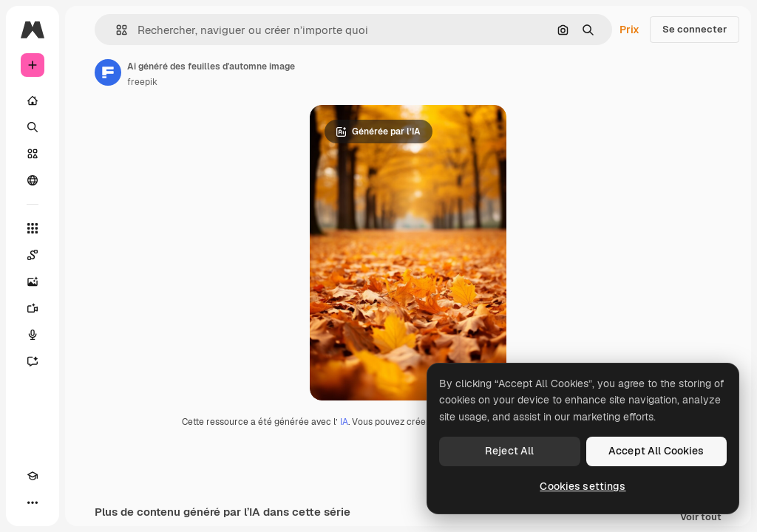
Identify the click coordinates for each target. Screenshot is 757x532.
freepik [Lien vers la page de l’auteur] (142, 82)
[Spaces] (33, 255)
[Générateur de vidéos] (33, 308)
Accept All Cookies (656, 451)
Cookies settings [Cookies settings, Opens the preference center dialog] (583, 486)
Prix (629, 30)
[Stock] (33, 154)
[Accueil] (33, 100)
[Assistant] (33, 361)
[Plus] (33, 502)
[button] (116, 30)
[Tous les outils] (33, 228)
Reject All (509, 451)
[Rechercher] (33, 127)
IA (344, 422)
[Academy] (33, 476)
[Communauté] (33, 180)
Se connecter (695, 29)
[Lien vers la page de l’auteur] (108, 72)
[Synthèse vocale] (33, 335)
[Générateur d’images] (33, 282)
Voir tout (701, 518)
